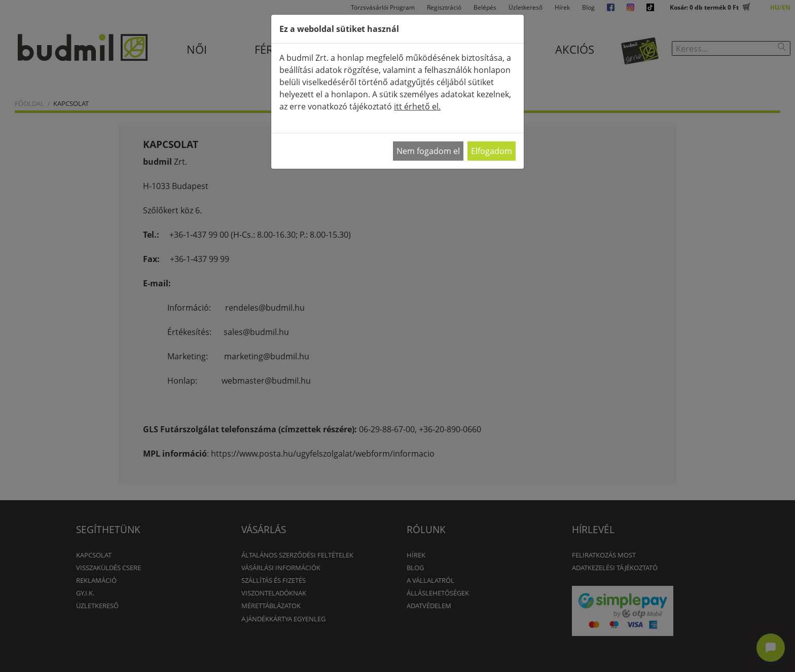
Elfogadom (492, 151)
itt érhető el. (417, 106)
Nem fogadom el (428, 151)
